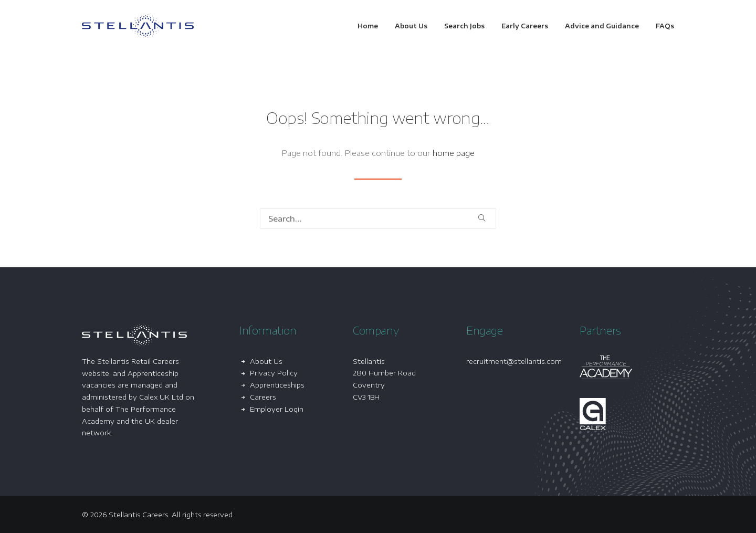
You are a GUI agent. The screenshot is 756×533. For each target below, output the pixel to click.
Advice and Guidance (602, 26)
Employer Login (277, 409)
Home (368, 26)
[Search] (378, 218)
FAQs (665, 26)
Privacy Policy (274, 373)
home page (454, 153)
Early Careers (525, 26)
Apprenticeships (277, 385)
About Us (411, 26)
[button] (482, 218)
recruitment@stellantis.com (514, 361)
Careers (263, 397)
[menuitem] (371, 26)
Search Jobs (464, 26)
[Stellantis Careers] (138, 26)
